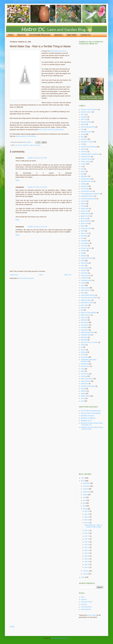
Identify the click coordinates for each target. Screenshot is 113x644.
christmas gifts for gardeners (90, 154)
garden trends (85, 216)
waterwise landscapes (88, 386)
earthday (84, 184)
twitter (83, 371)
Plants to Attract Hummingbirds (91, 413)
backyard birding (86, 122)
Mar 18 (87, 533)
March (85, 509)
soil (82, 347)
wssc (82, 401)
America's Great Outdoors (89, 110)
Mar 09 (87, 556)
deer (82, 169)
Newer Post (14, 275)
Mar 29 (87, 514)
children (83, 149)
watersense (85, 384)
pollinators (84, 320)
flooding (83, 206)
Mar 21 (87, 530)
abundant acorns (86, 112)
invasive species (86, 248)
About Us (21, 35)
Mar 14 (87, 545)
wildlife (83, 394)
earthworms (85, 186)
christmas (84, 152)
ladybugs (84, 256)
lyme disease (85, 268)
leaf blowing (85, 263)
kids (82, 253)
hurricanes (84, 246)
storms (83, 355)
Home (11, 35)
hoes (82, 238)
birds (82, 137)
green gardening (86, 221)
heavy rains (85, 233)
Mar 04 (87, 562)
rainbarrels (26, 145)
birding (83, 134)
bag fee (83, 124)
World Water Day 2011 (58, 51)
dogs (82, 174)
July (85, 497)
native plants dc (86, 290)
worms (83, 398)
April (85, 506)
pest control (85, 305)
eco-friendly (85, 189)
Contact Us (85, 35)
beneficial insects (86, 132)
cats (82, 144)
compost (84, 164)
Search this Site (86, 609)
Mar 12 (87, 547)
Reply (17, 180)
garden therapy (86, 213)
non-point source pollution (89, 298)
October (86, 489)
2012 (83, 478)
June (85, 500)
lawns (83, 261)
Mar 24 (87, 520)
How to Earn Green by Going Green (51, 130)
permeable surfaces (87, 303)
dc (82, 166)
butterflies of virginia (87, 142)
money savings (86, 275)
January (86, 574)
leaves (83, 265)
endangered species (87, 196)
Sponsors (58, 35)
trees (82, 369)
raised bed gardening (88, 332)
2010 (83, 577)
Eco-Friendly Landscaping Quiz (91, 411)
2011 (83, 481)
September (87, 492)
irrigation (84, 251)
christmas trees (86, 157)
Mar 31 (87, 511)
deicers (83, 171)
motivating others (86, 280)
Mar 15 (87, 542)
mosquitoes (85, 278)
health (83, 231)
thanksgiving (85, 364)
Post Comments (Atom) (26, 278)
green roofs (85, 223)
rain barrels (19, 145)
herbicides (84, 236)
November (87, 486)
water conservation (35, 145)
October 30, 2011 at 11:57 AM (37, 158)
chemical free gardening (89, 147)
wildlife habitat (85, 396)
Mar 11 (87, 550)
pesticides (84, 308)
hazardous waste (86, 228)
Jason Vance (92, 615)
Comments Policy (86, 602)
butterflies (84, 139)
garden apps (85, 209)
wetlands (84, 391)
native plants (85, 288)
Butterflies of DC (86, 421)
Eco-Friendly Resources (40, 35)
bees (82, 129)
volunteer (84, 376)
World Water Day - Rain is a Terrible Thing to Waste (93, 526)
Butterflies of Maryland (88, 418)
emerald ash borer (87, 191)
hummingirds (85, 243)
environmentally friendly (88, 199)
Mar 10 (87, 553)
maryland (84, 270)
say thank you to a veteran (89, 342)
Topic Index (72, 35)
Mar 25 (87, 517)
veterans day (85, 374)
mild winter (84, 273)
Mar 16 (87, 539)
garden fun (84, 211)
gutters (83, 226)
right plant (84, 340)
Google (12, 627)
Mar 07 (87, 559)
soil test (83, 350)
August (85, 495)
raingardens (85, 330)
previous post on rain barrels (26, 136)
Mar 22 (87, 523)
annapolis (84, 117)
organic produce (86, 300)
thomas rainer (85, 366)
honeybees (84, 241)
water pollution (85, 381)
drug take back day (87, 181)
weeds (83, 389)
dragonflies (84, 176)
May (85, 503)
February (86, 571)
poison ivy (84, 318)
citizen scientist (86, 162)
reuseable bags (86, 335)
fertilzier (83, 204)
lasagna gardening (87, 258)
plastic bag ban (86, 315)
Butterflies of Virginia (87, 416)
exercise (84, 201)
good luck (84, 218)
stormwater (84, 357)
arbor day (84, 119)
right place (84, 337)
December (87, 483)
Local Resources (86, 607)
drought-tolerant (86, 179)
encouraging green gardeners (90, 194)
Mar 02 (87, 567)
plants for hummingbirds (89, 313)
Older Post (68, 275)
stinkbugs (84, 352)
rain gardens (85, 325)
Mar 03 (87, 565)
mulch (83, 285)
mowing (83, 283)
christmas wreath (86, 159)
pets (82, 310)
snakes (83, 345)
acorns (83, 115)
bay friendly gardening (88, 127)
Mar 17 (87, 536)
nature (83, 293)
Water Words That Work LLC (60, 638)
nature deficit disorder (88, 295)
